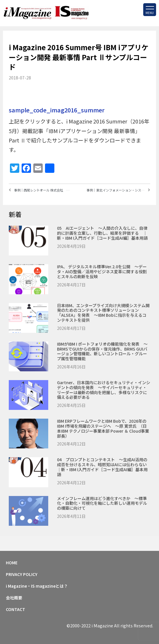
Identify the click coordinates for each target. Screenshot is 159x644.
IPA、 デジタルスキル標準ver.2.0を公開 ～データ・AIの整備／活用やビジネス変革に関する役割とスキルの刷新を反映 (102, 271)
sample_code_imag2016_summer (57, 110)
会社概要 (14, 598)
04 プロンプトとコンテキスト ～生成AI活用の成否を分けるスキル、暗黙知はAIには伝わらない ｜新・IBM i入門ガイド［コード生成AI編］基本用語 (106, 467)
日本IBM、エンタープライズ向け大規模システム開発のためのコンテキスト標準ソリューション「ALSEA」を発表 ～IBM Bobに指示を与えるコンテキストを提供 (103, 313)
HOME (12, 563)
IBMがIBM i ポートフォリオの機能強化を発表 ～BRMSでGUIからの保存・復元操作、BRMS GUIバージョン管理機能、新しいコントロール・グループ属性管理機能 (102, 351)
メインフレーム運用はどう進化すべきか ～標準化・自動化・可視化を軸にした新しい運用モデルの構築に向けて (102, 503)
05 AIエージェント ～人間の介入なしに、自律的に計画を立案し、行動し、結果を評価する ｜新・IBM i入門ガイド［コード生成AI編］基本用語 (102, 233)
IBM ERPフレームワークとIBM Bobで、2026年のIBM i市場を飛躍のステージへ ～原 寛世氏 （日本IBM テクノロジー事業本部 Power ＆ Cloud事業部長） (103, 428)
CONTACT (15, 609)
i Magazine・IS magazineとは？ (37, 586)
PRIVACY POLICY (22, 574)
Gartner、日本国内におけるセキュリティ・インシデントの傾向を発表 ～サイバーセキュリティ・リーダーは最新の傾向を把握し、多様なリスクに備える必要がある (104, 390)
